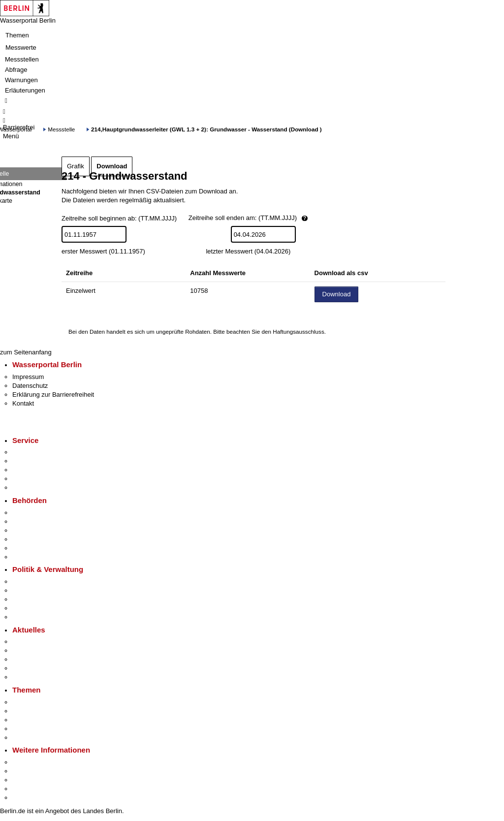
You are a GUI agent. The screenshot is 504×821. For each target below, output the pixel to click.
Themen (17, 35)
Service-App (30, 452)
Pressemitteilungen (40, 642)
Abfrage (16, 70)
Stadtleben (28, 789)
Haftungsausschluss (299, 332)
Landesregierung (36, 582)
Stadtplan (26, 798)
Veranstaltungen (35, 659)
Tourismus (27, 771)
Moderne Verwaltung (42, 720)
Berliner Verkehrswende (46, 711)
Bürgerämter (30, 539)
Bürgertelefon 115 (38, 470)
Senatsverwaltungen (41, 521)
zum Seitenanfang (26, 352)
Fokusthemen (32, 702)
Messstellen (22, 59)
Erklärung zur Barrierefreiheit (53, 395)
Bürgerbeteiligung (37, 599)
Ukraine (23, 668)
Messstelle (61, 129)
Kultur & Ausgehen (39, 762)
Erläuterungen (25, 90)
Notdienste (28, 479)
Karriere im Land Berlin (45, 590)
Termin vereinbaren (40, 461)
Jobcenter (26, 548)
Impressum (28, 377)
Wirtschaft (27, 780)
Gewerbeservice (35, 488)
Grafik (76, 166)
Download (112, 166)
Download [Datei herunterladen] (337, 294)
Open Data (28, 608)
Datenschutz (30, 386)
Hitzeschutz (29, 677)
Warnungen (21, 80)
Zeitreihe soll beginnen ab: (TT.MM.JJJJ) (218, 219)
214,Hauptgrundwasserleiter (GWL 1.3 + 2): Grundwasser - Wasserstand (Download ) (206, 129)
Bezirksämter (31, 530)
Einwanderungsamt (40, 557)
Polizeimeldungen (38, 650)
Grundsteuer (30, 738)
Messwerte (21, 47)
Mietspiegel (29, 729)
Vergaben (26, 617)
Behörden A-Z (32, 513)
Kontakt (23, 403)
